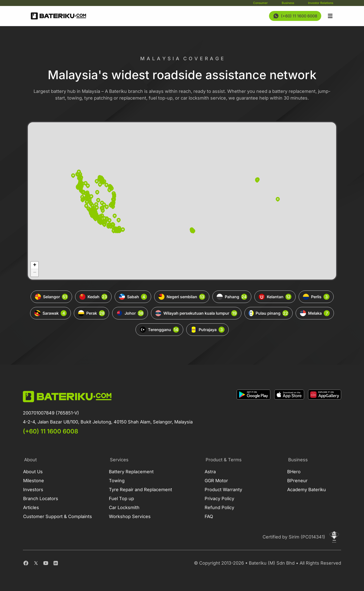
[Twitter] (36, 563)
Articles (31, 507)
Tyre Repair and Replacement (140, 490)
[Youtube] (46, 563)
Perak (91, 313)
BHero (294, 472)
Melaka (315, 313)
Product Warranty (223, 490)
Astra (210, 472)
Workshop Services (130, 516)
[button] (257, 180)
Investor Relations (321, 3)
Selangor (51, 297)
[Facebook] (26, 563)
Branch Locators (41, 499)
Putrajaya (207, 330)
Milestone (34, 481)
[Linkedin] (56, 563)
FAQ (209, 516)
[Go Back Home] (58, 16)
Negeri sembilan (182, 297)
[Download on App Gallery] (325, 413)
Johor (130, 313)
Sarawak (50, 313)
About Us (33, 472)
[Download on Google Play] (253, 413)
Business (288, 3)
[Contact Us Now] (295, 16)
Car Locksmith (124, 507)
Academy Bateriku (307, 490)
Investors (33, 490)
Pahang (232, 297)
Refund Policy (219, 507)
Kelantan (275, 297)
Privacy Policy (219, 499)
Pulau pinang (269, 313)
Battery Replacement (131, 472)
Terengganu (159, 330)
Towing (117, 481)
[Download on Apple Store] (289, 413)
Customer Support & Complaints (58, 516)
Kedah (93, 297)
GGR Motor (216, 481)
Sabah (133, 297)
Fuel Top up (121, 499)
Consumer (260, 3)
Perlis (316, 297)
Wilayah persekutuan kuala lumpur (196, 313)
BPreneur (297, 481)
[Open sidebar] (330, 16)
